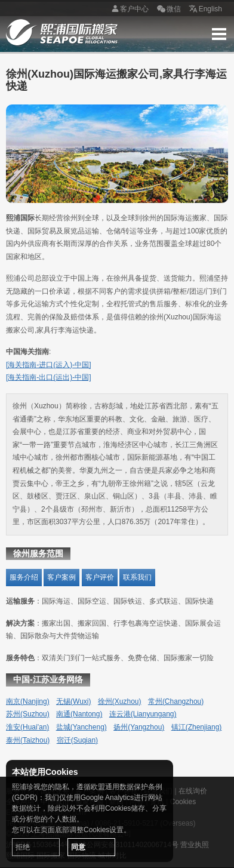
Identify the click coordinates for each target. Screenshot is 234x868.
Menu (219, 34)
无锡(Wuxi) (73, 701)
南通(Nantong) (79, 714)
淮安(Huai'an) (27, 727)
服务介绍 (24, 577)
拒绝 (23, 847)
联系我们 (137, 577)
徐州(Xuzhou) (120, 701)
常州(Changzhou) (176, 701)
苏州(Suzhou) (28, 714)
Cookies (183, 802)
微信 (168, 10)
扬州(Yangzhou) (139, 727)
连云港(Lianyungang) (143, 714)
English (204, 10)
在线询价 (193, 791)
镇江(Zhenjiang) (197, 727)
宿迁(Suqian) (77, 740)
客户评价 (100, 577)
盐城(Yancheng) (81, 727)
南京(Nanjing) (28, 701)
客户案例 (61, 577)
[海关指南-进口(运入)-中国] (49, 365)
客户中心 (128, 10)
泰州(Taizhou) (28, 740)
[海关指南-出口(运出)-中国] (49, 377)
